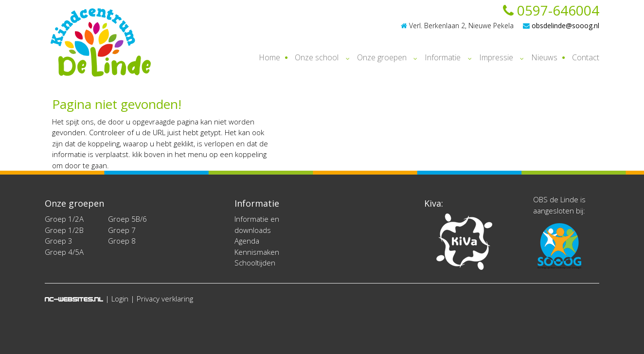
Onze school (317, 57)
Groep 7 (122, 230)
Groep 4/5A (64, 252)
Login (120, 299)
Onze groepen (382, 57)
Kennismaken (257, 252)
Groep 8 (122, 241)
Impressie (496, 57)
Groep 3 (59, 241)
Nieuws (544, 57)
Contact (586, 57)
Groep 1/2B (64, 230)
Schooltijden (255, 263)
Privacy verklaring (165, 299)
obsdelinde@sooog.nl (561, 26)
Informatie (443, 57)
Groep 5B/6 (127, 219)
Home (269, 57)
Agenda (247, 241)
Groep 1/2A (64, 219)
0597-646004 (551, 10)
